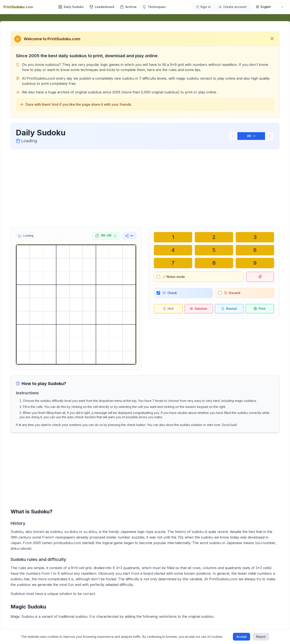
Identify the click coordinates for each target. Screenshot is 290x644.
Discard (232, 293)
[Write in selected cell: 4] (173, 250)
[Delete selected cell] (260, 277)
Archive (128, 7)
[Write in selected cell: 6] (255, 250)
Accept (242, 637)
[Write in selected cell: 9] (255, 263)
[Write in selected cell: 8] (214, 263)
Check (170, 293)
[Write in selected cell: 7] (173, 263)
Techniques (154, 7)
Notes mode (174, 277)
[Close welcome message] (272, 39)
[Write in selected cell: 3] (255, 237)
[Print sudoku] (260, 309)
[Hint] (168, 309)
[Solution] (199, 309)
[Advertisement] (145, 187)
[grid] (76, 305)
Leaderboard (102, 7)
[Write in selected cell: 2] (214, 237)
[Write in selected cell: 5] (214, 250)
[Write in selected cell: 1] (173, 237)
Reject (261, 637)
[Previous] (233, 136)
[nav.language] (270, 7)
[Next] (270, 136)
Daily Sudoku (71, 7)
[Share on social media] (129, 236)
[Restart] (229, 309)
